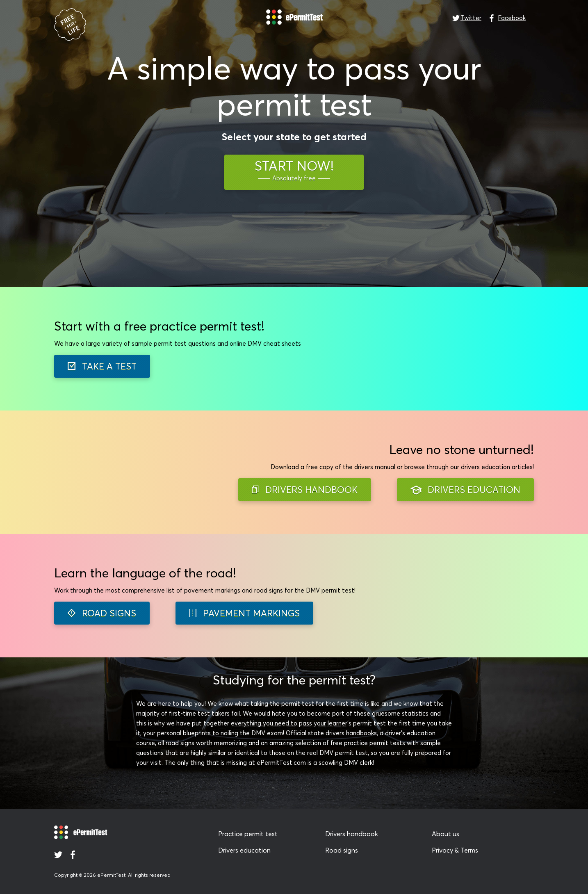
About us (446, 834)
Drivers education (244, 850)
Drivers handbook (352, 834)
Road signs (342, 850)
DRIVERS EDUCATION (465, 490)
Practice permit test (248, 834)
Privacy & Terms (455, 850)
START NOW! (294, 171)
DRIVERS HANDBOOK (305, 490)
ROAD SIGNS (102, 613)
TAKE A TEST (102, 366)
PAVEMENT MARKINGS (244, 613)
